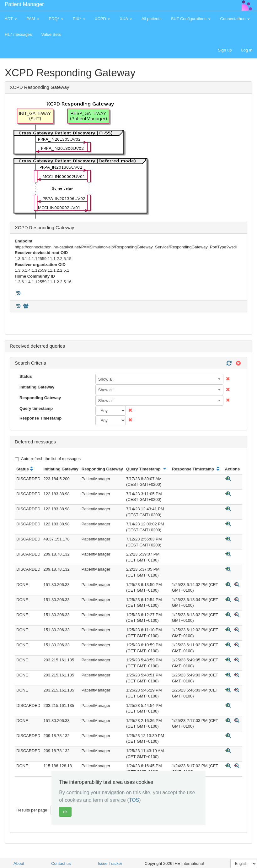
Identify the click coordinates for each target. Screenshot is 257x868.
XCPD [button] (103, 19)
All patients (152, 19)
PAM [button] (33, 19)
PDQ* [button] (56, 19)
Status (26, 376)
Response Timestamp (40, 418)
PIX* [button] (79, 19)
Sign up (225, 50)
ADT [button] (11, 19)
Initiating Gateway (37, 387)
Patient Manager (24, 4)
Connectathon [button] (235, 19)
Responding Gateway (40, 398)
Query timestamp (36, 408)
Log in (247, 50)
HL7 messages (18, 34)
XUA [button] (126, 19)
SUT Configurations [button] (191, 19)
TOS (134, 800)
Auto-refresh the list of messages (48, 459)
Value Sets (51, 34)
